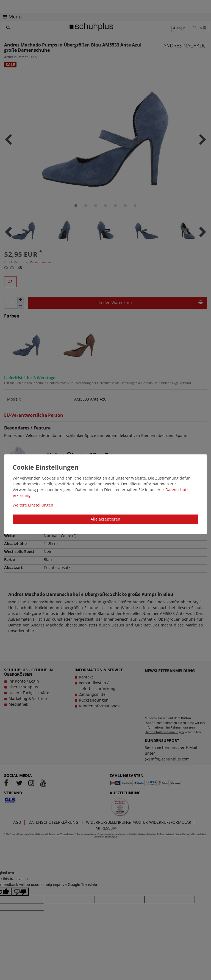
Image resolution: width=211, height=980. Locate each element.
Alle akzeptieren (105, 519)
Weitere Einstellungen (33, 505)
